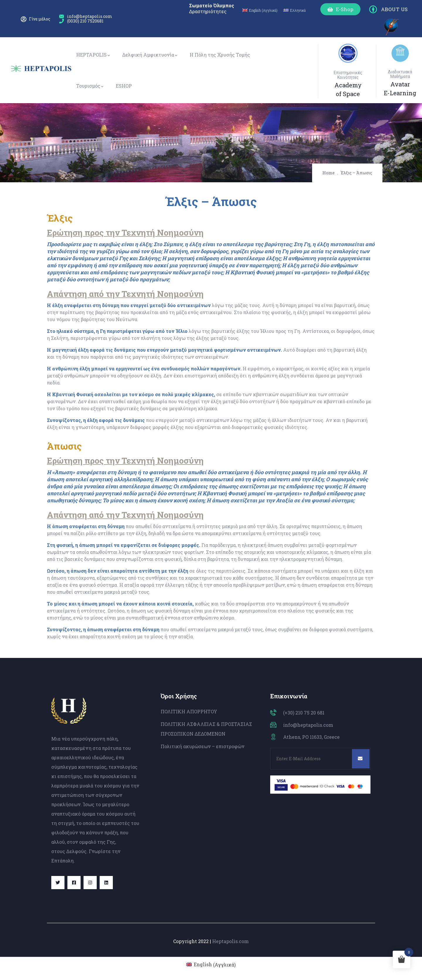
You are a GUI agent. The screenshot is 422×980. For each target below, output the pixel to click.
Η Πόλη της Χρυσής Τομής (220, 55)
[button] (340, 9)
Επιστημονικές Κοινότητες (348, 75)
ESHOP (124, 86)
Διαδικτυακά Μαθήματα (400, 74)
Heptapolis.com (230, 941)
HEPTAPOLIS (93, 55)
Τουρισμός (90, 86)
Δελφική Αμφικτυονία (150, 55)
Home (329, 173)
